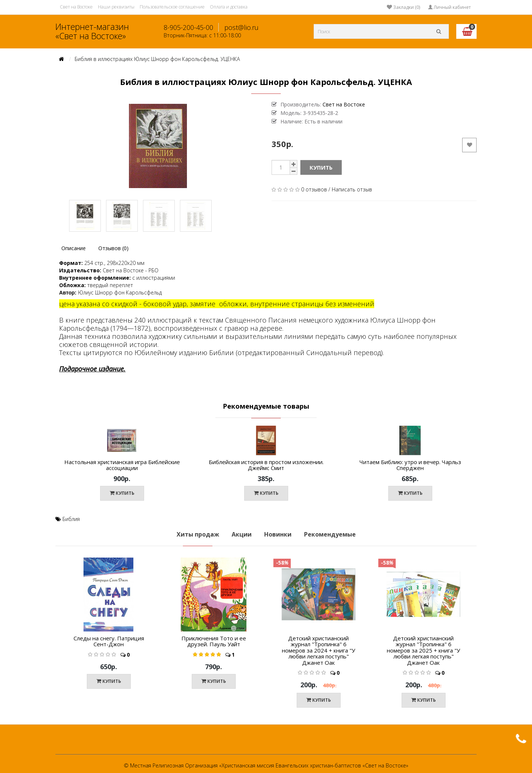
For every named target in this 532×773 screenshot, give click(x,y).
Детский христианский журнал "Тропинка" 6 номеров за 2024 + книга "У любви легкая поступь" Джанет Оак (318, 650)
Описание (74, 248)
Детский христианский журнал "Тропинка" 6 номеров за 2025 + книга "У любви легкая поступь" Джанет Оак (423, 650)
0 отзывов (314, 189)
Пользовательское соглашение (172, 7)
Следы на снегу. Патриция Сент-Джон (109, 641)
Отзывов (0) (113, 248)
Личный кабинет (449, 7)
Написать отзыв (352, 189)
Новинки (278, 534)
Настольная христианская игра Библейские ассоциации (122, 465)
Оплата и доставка (229, 7)
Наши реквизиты (116, 7)
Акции (242, 534)
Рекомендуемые (330, 534)
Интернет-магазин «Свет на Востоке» (92, 31)
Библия (71, 519)
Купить (321, 167)
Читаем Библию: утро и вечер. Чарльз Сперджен (410, 465)
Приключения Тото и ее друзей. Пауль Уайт (214, 641)
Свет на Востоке (76, 7)
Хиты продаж (198, 534)
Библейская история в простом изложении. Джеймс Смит (266, 465)
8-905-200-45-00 (188, 27)
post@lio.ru (241, 27)
